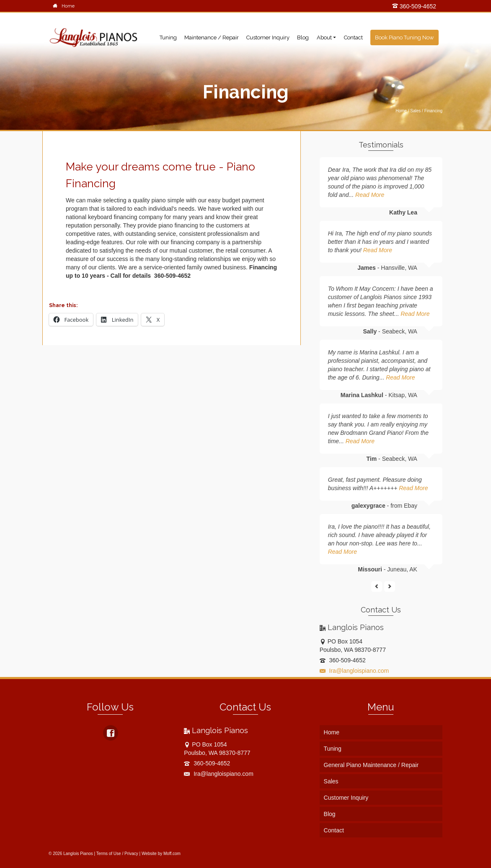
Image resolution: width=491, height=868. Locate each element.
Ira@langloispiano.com (354, 671)
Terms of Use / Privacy (117, 854)
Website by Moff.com (161, 854)
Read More (370, 195)
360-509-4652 (414, 6)
